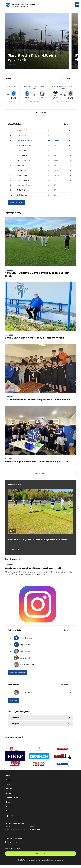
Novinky (9, 796)
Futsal (9, 809)
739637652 (35, 832)
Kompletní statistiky (18, 675)
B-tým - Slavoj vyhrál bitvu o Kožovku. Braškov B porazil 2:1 (39, 463)
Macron (9, 791)
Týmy (8, 787)
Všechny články (40, 475)
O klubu (9, 782)
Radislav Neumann (27, 667)
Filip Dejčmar (25, 647)
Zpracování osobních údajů (14, 841)
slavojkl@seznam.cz (16, 832)
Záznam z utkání (12, 800)
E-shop (9, 805)
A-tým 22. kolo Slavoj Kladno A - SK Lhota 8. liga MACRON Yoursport (39, 542)
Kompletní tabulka (17, 202)
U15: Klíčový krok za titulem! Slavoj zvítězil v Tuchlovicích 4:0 (40, 401)
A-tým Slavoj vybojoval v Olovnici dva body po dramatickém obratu (39, 275)
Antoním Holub (26, 660)
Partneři (9, 814)
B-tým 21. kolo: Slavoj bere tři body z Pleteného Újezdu (36, 339)
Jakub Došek (25, 654)
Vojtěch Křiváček (27, 640)
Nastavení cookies (11, 845)
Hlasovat (14, 703)
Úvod (8, 778)
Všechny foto (15, 552)
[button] (36, 107)
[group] (35, 94)
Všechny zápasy (41, 112)
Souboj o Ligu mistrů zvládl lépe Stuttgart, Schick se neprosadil (34, 570)
